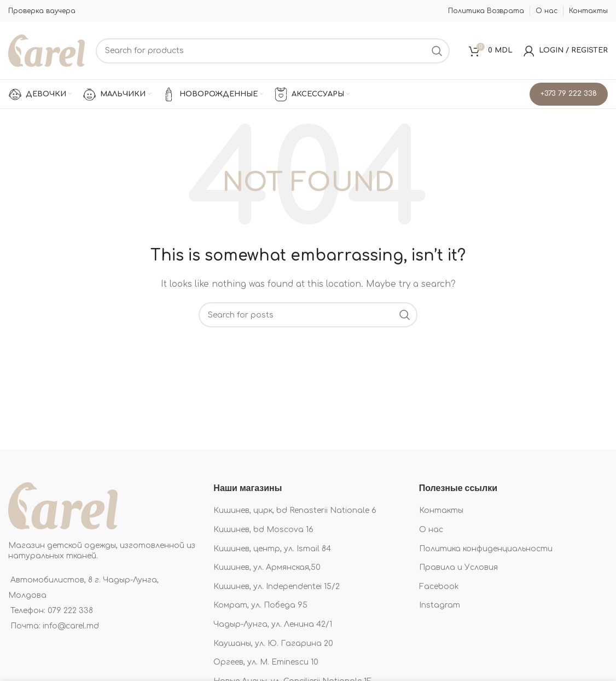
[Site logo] (47, 50)
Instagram (440, 605)
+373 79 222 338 (569, 94)
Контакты (441, 510)
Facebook (439, 587)
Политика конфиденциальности (486, 549)
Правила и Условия (458, 567)
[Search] (273, 51)
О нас (431, 530)
